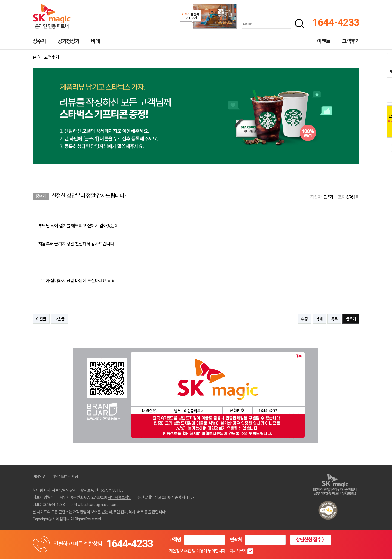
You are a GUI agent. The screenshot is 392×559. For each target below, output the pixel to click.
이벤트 (324, 41)
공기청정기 (68, 41)
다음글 (59, 319)
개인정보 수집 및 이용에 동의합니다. (197, 551)
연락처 (236, 540)
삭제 (319, 319)
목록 (334, 319)
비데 (95, 41)
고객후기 (351, 41)
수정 (304, 319)
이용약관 (39, 477)
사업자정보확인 (120, 497)
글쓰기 (351, 319)
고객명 (175, 540)
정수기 (39, 41)
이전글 (41, 319)
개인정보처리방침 (65, 477)
